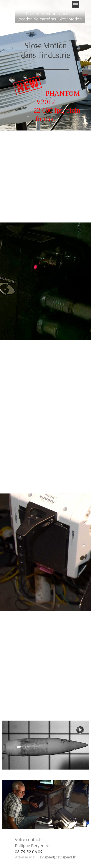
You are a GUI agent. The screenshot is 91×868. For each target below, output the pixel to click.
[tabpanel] (50, 16)
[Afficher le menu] (76, 5)
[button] (57, 857)
